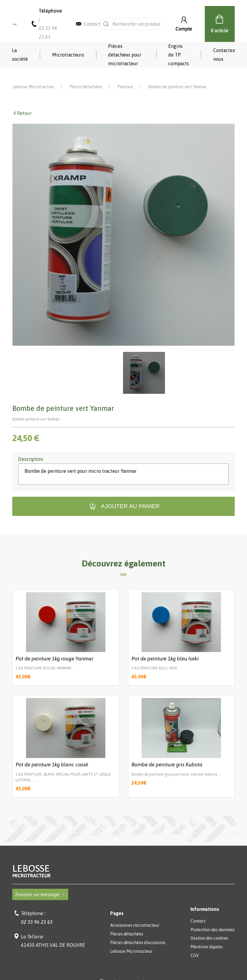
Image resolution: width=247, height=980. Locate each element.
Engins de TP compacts (179, 55)
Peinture (125, 78)
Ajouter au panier (123, 498)
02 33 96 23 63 (37, 913)
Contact (92, 24)
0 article (220, 23)
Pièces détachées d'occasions (138, 934)
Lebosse (123, 862)
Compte (184, 23)
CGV (195, 947)
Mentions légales (207, 938)
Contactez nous (224, 55)
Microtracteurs (68, 55)
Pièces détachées (86, 78)
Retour (22, 104)
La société (20, 55)
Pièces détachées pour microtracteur (125, 55)
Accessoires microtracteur (135, 917)
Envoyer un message (40, 886)
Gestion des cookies (209, 929)
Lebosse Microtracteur (33, 78)
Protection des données (213, 921)
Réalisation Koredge (123, 974)
